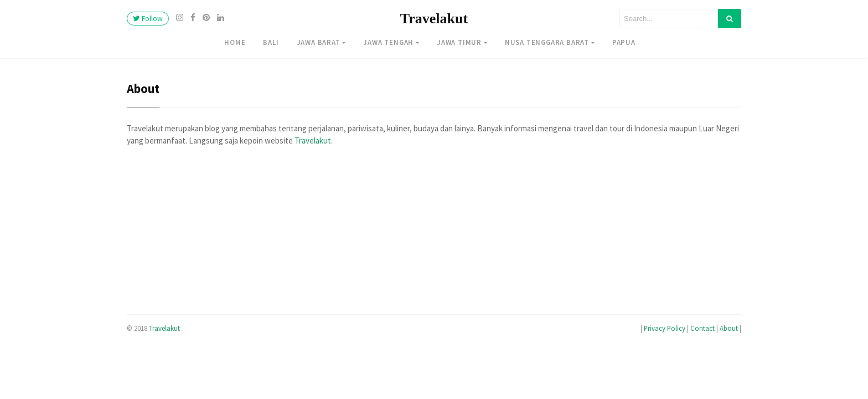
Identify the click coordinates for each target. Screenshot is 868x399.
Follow (148, 19)
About (729, 328)
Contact (702, 328)
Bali (271, 42)
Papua (624, 42)
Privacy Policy (665, 328)
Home (235, 42)
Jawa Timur (459, 42)
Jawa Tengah (388, 42)
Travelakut (434, 19)
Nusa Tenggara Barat (547, 42)
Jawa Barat (319, 42)
